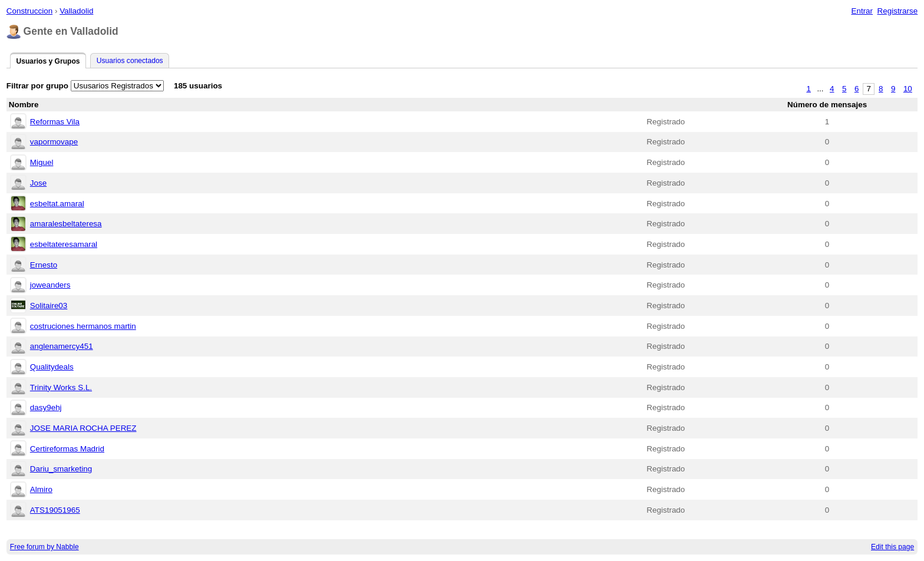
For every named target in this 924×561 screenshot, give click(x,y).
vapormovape (54, 142)
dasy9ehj (46, 407)
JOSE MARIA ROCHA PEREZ (83, 428)
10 (908, 89)
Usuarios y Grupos (48, 61)
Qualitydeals (52, 367)
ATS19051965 (55, 510)
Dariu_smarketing (61, 469)
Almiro (41, 489)
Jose (38, 183)
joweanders (50, 285)
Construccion (29, 11)
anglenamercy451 (62, 346)
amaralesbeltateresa (66, 224)
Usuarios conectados (130, 61)
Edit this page (892, 547)
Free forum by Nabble (44, 547)
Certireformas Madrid (67, 449)
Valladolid (76, 11)
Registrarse (898, 11)
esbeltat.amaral (57, 204)
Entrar (862, 11)
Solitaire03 (49, 306)
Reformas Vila (55, 122)
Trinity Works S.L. (61, 387)
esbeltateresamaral (64, 244)
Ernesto (44, 265)
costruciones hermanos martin (83, 326)
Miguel (42, 162)
